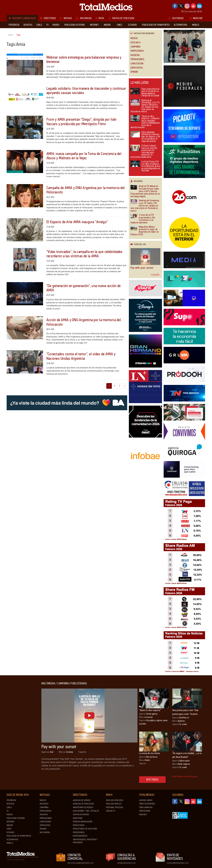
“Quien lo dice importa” (150, 710)
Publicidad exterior (16, 818)
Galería (155, 275)
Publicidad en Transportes (19, 836)
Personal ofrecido (114, 807)
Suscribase (176, 18)
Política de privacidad (15, 860)
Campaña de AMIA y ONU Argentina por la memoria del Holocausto (85, 190)
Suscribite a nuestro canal (185, 776)
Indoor (10, 825)
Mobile (10, 843)
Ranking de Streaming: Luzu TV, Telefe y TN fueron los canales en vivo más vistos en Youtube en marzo (145, 106)
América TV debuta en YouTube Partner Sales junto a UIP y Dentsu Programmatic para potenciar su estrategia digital (145, 191)
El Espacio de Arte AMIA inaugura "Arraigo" (77, 222)
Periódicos (11, 800)
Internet (11, 822)
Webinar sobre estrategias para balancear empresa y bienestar (84, 60)
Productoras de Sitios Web (85, 829)
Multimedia (45, 832)
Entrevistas (137, 68)
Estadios (10, 832)
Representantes (80, 836)
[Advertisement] (20, 732)
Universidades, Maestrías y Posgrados (85, 841)
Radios (10, 815)
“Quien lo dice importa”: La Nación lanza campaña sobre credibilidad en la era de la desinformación (145, 122)
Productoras (79, 825)
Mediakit (143, 815)
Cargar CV (111, 811)
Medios (134, 38)
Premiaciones (137, 59)
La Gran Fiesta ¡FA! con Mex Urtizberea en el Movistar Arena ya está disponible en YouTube (145, 166)
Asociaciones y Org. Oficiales (86, 811)
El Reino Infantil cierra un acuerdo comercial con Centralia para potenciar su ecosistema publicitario (144, 152)
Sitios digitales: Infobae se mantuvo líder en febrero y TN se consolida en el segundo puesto (145, 137)
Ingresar (196, 18)
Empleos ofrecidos (115, 800)
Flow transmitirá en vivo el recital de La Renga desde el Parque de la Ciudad (145, 93)
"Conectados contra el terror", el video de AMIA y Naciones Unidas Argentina (81, 356)
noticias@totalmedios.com (178, 863)
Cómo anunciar (146, 807)
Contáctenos (145, 811)
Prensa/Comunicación (82, 822)
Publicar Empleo (114, 804)
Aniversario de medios (83, 807)
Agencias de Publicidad (83, 804)
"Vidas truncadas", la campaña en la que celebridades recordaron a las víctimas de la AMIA (84, 254)
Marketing (78, 818)
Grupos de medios (81, 815)
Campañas (135, 47)
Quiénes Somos (146, 800)
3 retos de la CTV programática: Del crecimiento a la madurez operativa (143, 219)
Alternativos (12, 840)
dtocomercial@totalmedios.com (80, 863)
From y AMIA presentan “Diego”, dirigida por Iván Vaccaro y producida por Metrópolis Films (81, 122)
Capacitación (137, 64)
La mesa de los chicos (150, 753)
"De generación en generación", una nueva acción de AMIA (83, 288)
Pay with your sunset (142, 268)
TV (8, 811)
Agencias (135, 55)
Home (11, 35)
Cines (9, 829)
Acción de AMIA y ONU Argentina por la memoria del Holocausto (84, 322)
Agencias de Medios (82, 800)
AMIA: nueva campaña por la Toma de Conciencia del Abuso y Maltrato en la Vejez (84, 156)
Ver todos (152, 780)
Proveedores (79, 832)
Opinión (134, 72)
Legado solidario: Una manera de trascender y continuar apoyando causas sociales (86, 91)
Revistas (10, 804)
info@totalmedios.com (126, 863)
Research (135, 43)
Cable (9, 807)
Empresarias (137, 51)
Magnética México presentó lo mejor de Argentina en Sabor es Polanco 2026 (145, 231)
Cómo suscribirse (147, 804)
